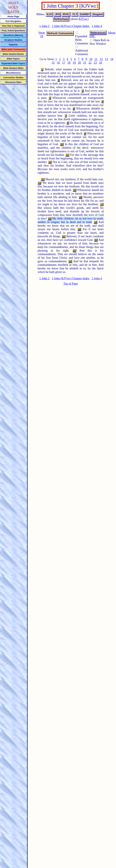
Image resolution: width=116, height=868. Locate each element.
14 (112, 59)
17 (64, 63)
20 (79, 63)
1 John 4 (97, 26)
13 (107, 59)
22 (90, 63)
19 (74, 63)
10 (91, 59)
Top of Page (71, 284)
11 (96, 59)
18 (69, 63)
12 (101, 59)
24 (101, 63)
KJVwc (83, 19)
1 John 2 (44, 26)
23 (95, 63)
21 (85, 63)
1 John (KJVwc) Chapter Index (71, 26)
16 (58, 63)
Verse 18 (42, 34)
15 (53, 63)
